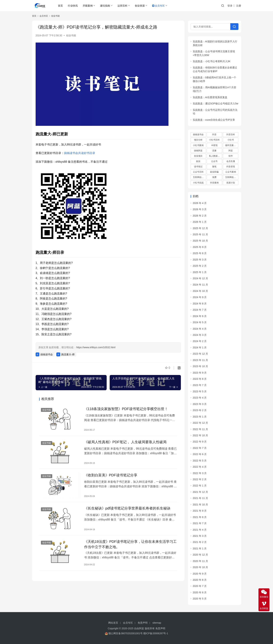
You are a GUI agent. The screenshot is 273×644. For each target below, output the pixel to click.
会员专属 (231, 161)
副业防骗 (214, 172)
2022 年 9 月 (200, 442)
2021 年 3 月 (200, 536)
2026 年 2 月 (200, 216)
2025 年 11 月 (200, 234)
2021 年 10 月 (200, 505)
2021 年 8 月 (200, 517)
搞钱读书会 (47, 354)
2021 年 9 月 (200, 511)
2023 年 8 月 (200, 379)
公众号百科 (198, 172)
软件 (231, 156)
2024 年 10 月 (200, 291)
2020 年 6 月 (200, 592)
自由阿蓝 (139, 628)
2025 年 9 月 (200, 247)
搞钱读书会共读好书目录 (80, 153)
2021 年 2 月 (200, 542)
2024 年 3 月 (200, 335)
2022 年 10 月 (200, 435)
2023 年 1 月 (200, 417)
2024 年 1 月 (200, 348)
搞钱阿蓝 (198, 151)
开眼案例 (88, 6)
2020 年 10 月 (200, 567)
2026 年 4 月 (200, 203)
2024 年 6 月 (200, 316)
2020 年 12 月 (200, 555)
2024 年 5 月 (200, 322)
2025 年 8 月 (200, 253)
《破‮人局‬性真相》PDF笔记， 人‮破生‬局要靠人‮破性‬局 (125, 442)
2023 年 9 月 (200, 373)
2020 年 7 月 (200, 586)
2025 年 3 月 (200, 260)
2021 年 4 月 (200, 530)
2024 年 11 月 (200, 285)
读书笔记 (198, 167)
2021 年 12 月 (200, 492)
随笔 (214, 167)
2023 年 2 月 (200, 410)
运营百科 (122, 6)
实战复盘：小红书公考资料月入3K (212, 61)
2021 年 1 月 (200, 548)
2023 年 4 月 (200, 398)
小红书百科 (214, 140)
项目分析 (198, 140)
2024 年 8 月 (200, 304)
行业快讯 (73, 6)
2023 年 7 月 (200, 385)
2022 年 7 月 (200, 448)
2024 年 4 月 (200, 329)
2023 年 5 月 (200, 391)
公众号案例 (231, 172)
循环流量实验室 (232, 145)
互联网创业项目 (199, 177)
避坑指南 (105, 6)
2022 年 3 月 (200, 473)
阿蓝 (231, 151)
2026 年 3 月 (200, 209)
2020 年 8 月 (200, 580)
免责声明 (143, 623)
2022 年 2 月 (200, 479)
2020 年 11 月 (200, 561)
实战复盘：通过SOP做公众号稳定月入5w (216, 103)
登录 (230, 6)
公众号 (214, 161)
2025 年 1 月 (200, 272)
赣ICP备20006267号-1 (156, 633)
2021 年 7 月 (200, 523)
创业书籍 (71, 35)
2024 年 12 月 (200, 278)
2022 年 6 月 (200, 454)
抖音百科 (231, 135)
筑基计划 (231, 183)
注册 (239, 6)
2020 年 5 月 (200, 599)
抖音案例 (214, 183)
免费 (214, 177)
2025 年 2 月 (200, 266)
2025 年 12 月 (200, 228)
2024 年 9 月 (200, 297)
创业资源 (140, 6)
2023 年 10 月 (200, 366)
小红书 (231, 140)
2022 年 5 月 (200, 461)
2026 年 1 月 (200, 222)
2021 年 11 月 (200, 498)
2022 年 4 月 (200, 467)
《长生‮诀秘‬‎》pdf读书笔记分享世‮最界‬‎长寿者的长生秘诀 (127, 508)
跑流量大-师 (68, 354)
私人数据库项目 (216, 156)
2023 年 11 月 (200, 360)
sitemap (157, 623)
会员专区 (158, 6)
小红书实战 (198, 183)
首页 (60, 6)
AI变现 (214, 145)
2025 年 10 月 (200, 241)
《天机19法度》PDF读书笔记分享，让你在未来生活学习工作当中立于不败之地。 (130, 544)
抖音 (214, 135)
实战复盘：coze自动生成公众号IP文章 (214, 120)
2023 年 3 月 (200, 404)
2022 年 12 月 (200, 423)
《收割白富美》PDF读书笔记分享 (111, 475)
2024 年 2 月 (200, 341)
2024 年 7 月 (200, 310)
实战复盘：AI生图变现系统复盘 (210, 97)
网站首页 (113, 623)
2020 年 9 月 (200, 574)
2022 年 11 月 (200, 429)
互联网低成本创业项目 (232, 177)
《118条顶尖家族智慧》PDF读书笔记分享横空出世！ (126, 409)
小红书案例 (198, 145)
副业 (198, 161)
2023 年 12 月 (200, 354)
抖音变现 (231, 167)
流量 (214, 151)
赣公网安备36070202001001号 (126, 633)
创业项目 (198, 156)
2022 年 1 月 (200, 486)
